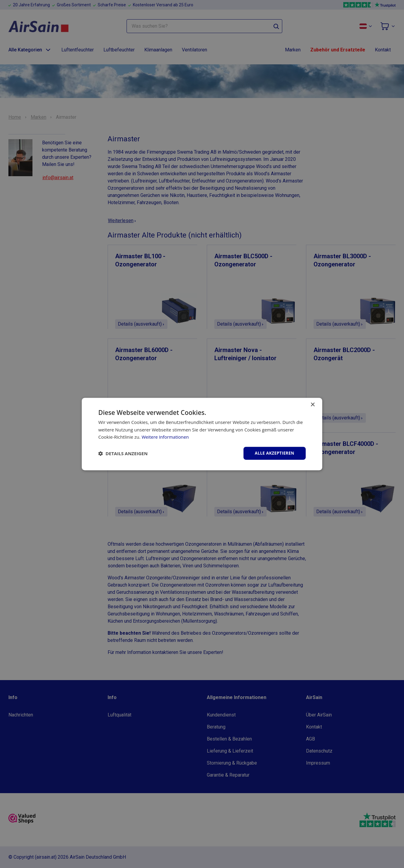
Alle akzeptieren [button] (274, 453)
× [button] (312, 405)
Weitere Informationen (165, 437)
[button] (123, 453)
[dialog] (202, 434)
